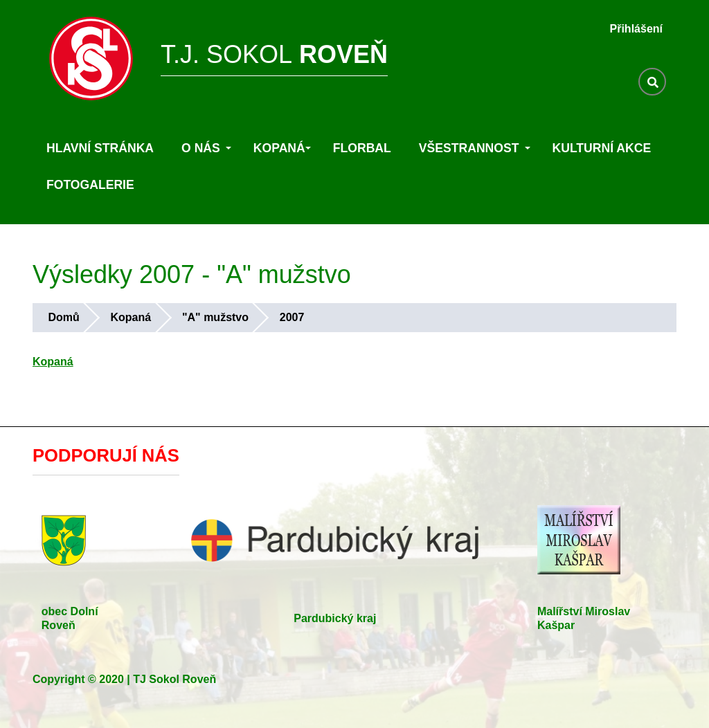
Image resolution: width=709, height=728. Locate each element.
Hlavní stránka (100, 148)
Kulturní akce (602, 148)
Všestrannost (475, 148)
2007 (292, 317)
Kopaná (282, 148)
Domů (63, 317)
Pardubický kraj (335, 618)
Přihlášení (636, 29)
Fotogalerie (90, 185)
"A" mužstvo (215, 317)
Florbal (362, 148)
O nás (206, 148)
